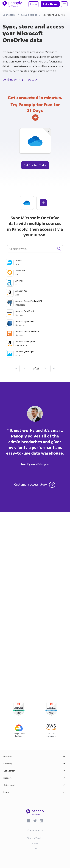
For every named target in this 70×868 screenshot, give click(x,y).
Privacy (35, 843)
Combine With (11, 80)
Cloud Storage (29, 15)
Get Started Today (35, 165)
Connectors (9, 15)
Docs (31, 80)
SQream (34, 830)
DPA (35, 849)
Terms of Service (35, 838)
